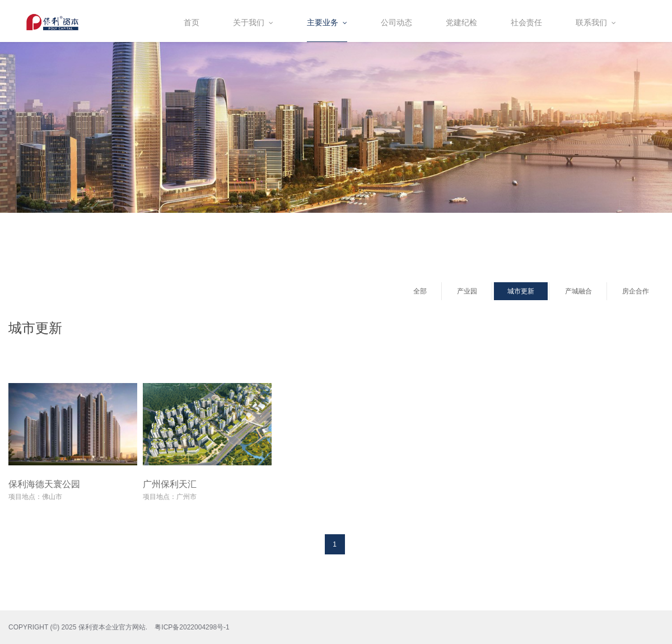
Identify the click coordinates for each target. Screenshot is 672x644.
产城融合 (578, 291)
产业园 (467, 291)
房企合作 (636, 291)
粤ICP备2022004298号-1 (192, 627)
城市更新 (521, 291)
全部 (420, 291)
